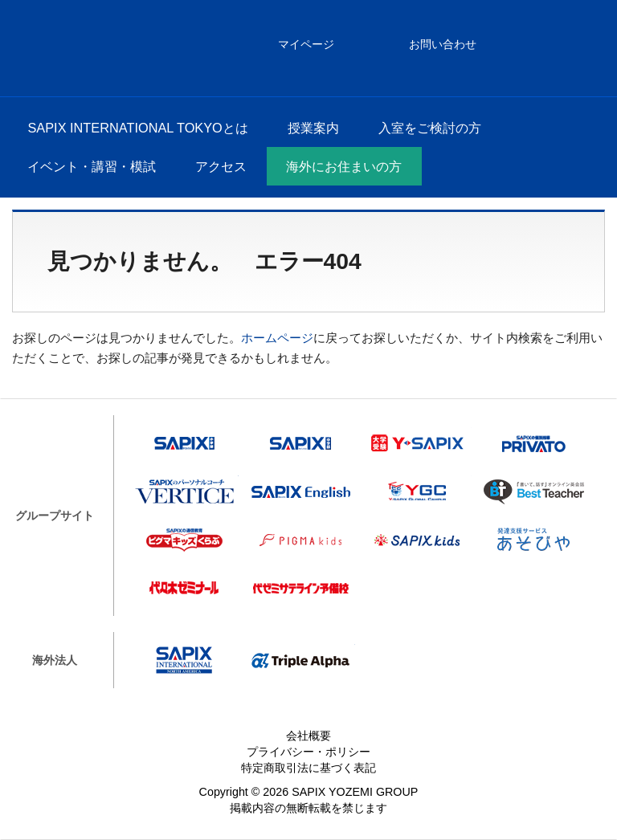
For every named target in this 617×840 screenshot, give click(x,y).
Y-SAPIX (417, 443)
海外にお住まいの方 (344, 166)
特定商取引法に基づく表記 (308, 768)
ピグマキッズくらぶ (184, 540)
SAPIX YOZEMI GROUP (355, 792)
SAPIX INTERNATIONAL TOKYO (57, 48)
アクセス (221, 166)
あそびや (534, 540)
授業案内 (313, 128)
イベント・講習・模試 (92, 166)
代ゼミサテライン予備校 (301, 588)
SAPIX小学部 (184, 443)
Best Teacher (534, 491)
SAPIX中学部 (301, 443)
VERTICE (184, 491)
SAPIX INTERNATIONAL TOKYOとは (137, 128)
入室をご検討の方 (430, 128)
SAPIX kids (417, 540)
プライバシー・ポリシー (308, 752)
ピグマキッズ (301, 540)
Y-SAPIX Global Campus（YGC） (417, 491)
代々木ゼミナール (184, 588)
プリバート (534, 443)
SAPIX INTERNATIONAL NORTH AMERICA (184, 660)
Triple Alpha (301, 660)
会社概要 (308, 736)
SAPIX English (301, 491)
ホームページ (277, 338)
